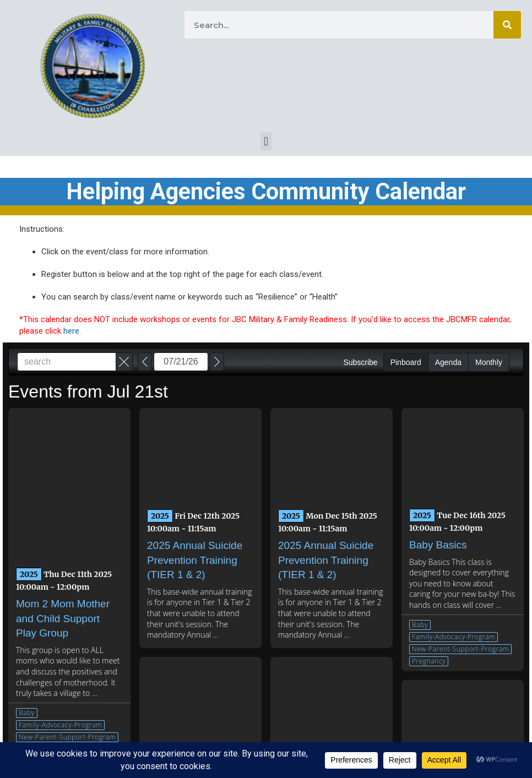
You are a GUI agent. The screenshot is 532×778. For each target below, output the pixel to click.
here (71, 331)
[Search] (507, 25)
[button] (266, 141)
